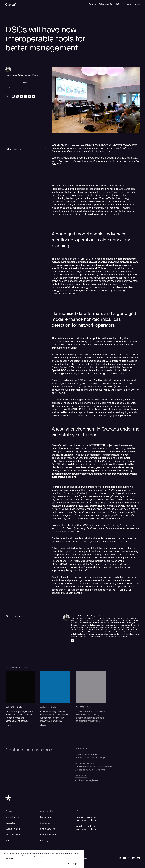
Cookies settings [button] (54, 864)
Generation (45, 817)
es (136, 4)
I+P (76, 811)
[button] (23, 703)
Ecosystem (11, 823)
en (138, 4)
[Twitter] (125, 858)
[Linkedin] (72, 641)
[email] (25, 96)
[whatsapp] (21, 96)
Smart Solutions (48, 835)
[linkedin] (34, 96)
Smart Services (47, 829)
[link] (29, 96)
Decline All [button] (65, 864)
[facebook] (13, 96)
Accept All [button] (75, 864)
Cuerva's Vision (13, 829)
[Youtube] (138, 858)
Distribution (46, 823)
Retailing (44, 841)
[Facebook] (129, 858)
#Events (11, 725)
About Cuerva (12, 817)
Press (8, 841)
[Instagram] (134, 858)
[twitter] (17, 96)
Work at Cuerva (13, 835)
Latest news (10, 88)
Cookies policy (8, 859)
